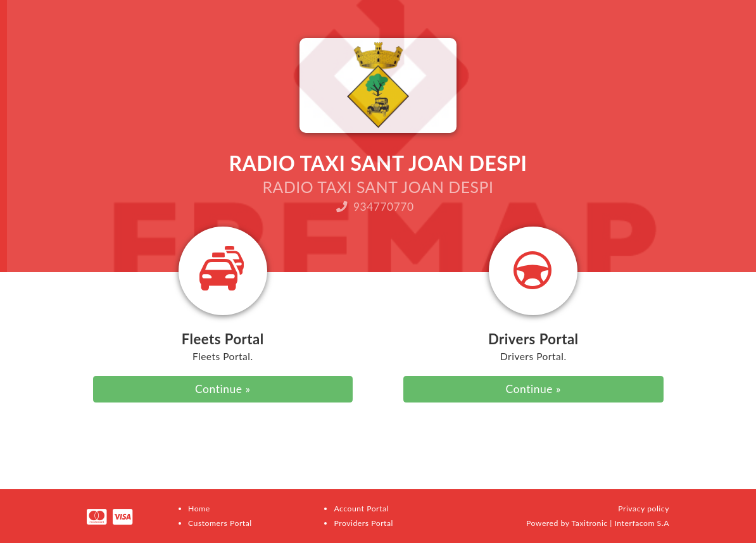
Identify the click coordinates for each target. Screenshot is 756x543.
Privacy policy (644, 509)
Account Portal (361, 509)
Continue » (223, 389)
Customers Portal (220, 523)
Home (199, 509)
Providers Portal (363, 523)
